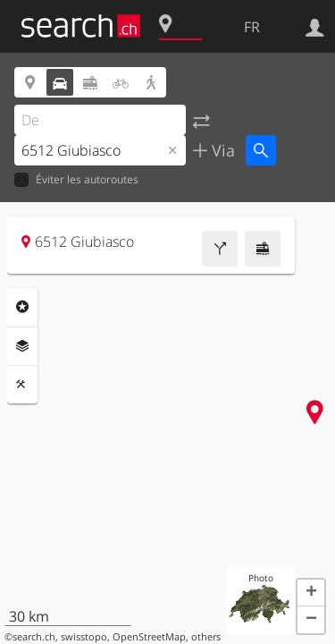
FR (252, 27)
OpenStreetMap (149, 637)
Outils (22, 385)
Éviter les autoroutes (76, 180)
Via (221, 150)
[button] (311, 593)
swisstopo (84, 637)
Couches (22, 346)
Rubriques (22, 307)
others (206, 637)
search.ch (34, 637)
